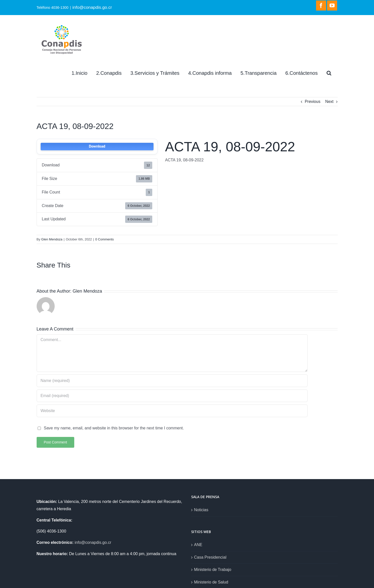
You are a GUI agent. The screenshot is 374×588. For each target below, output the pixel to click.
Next (329, 102)
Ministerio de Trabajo (213, 570)
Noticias (201, 510)
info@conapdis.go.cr (92, 7)
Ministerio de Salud (211, 582)
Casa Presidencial (210, 557)
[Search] (329, 73)
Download (97, 146)
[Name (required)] (172, 381)
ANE (198, 545)
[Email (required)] (172, 396)
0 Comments (105, 239)
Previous (313, 102)
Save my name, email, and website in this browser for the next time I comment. (114, 428)
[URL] (172, 411)
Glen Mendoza (52, 239)
